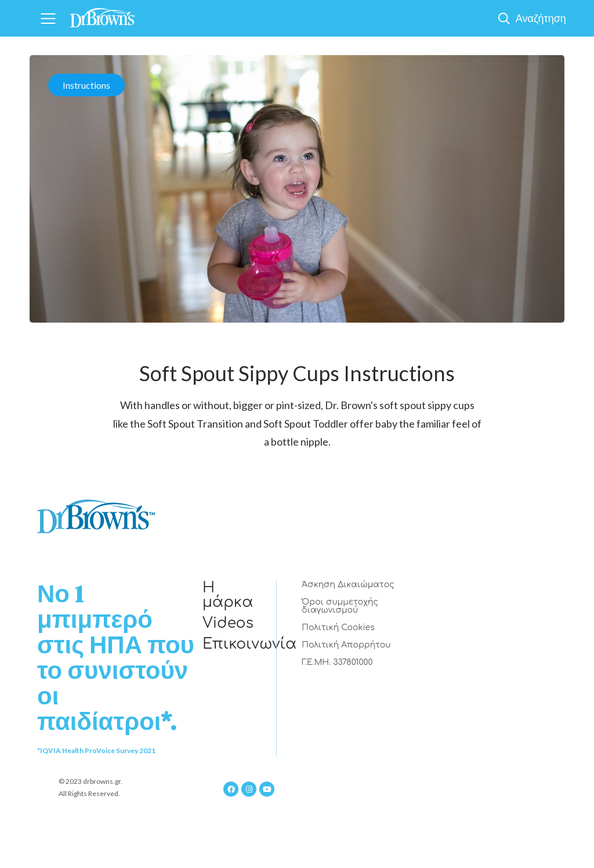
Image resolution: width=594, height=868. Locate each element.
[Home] (103, 14)
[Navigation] (48, 18)
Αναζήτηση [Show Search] (541, 18)
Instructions (86, 85)
